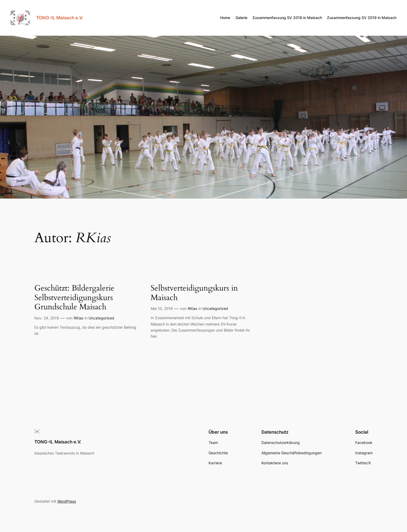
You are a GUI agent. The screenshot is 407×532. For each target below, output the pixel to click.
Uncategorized (101, 318)
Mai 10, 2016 (162, 308)
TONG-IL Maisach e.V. (60, 18)
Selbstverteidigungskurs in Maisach (194, 293)
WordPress (67, 501)
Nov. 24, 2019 (47, 318)
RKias (78, 318)
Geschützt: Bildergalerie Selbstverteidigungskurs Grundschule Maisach (74, 298)
